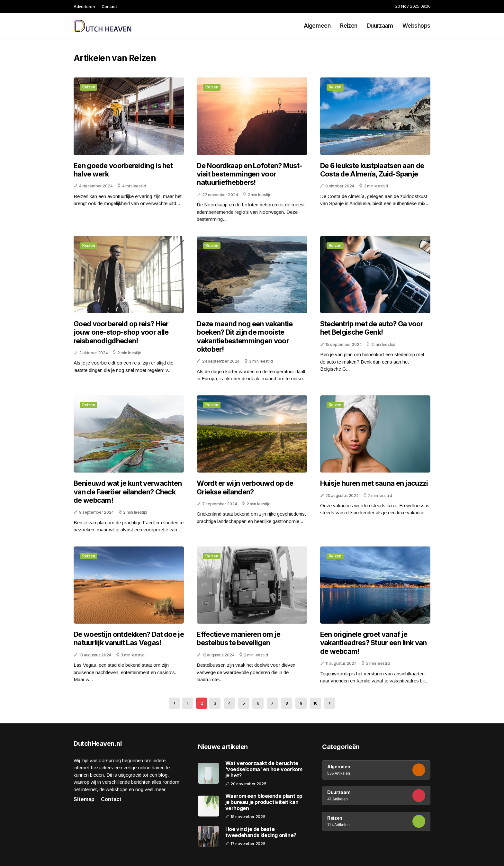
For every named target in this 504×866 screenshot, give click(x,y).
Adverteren (84, 6)
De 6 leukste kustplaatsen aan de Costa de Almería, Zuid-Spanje (372, 170)
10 (315, 703)
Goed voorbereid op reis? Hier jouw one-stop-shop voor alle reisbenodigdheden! (121, 332)
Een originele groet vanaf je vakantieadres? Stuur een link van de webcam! (373, 643)
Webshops (416, 26)
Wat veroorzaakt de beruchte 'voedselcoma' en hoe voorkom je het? (264, 769)
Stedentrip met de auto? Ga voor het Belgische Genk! (372, 328)
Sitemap (84, 799)
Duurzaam (380, 26)
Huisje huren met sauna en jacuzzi (374, 483)
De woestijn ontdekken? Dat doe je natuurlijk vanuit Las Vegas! (129, 638)
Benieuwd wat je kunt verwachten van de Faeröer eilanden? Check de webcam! (128, 492)
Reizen (349, 26)
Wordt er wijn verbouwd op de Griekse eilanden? (245, 487)
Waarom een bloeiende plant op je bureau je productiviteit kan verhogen (264, 802)
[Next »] (330, 703)
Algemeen (317, 26)
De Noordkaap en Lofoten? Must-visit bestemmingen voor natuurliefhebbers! (249, 174)
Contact (109, 6)
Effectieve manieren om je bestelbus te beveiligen (239, 638)
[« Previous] (174, 703)
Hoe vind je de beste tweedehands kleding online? (261, 832)
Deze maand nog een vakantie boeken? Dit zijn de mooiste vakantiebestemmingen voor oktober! (245, 336)
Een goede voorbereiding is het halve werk (123, 170)
